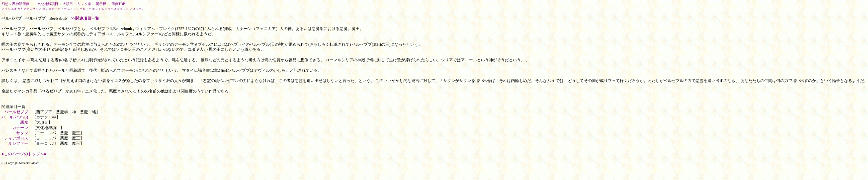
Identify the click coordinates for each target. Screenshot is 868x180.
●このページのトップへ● (24, 154)
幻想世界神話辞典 (15, 4)
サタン (22, 133)
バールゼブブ (16, 112)
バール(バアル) (15, 117)
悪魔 (24, 122)
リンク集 (85, 4)
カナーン (20, 128)
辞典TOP (118, 4)
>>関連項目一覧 (85, 18)
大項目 (68, 4)
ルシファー (18, 143)
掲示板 (101, 4)
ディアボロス (16, 138)
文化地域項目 (48, 4)
